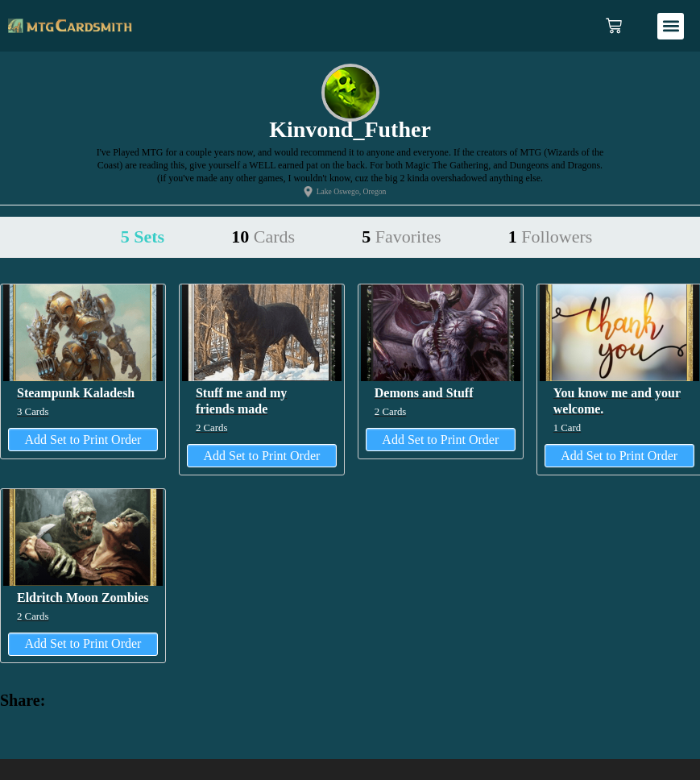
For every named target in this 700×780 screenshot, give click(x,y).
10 (263, 236)
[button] (671, 26)
